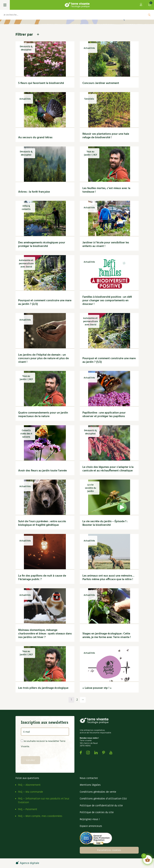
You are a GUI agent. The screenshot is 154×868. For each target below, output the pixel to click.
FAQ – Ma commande (31, 792)
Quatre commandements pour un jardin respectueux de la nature (43, 415)
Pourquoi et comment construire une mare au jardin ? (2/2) (45, 302)
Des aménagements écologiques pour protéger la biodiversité (42, 244)
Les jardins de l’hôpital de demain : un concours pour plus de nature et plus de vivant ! (43, 358)
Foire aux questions (27, 778)
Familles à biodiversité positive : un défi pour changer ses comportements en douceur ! (107, 301)
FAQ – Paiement (28, 809)
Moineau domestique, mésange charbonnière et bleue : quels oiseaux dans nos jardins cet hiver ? (45, 634)
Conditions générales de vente (98, 792)
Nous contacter (89, 778)
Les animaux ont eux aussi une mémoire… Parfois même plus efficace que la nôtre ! (108, 578)
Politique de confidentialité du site (101, 806)
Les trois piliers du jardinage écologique (43, 688)
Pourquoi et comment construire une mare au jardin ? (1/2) (109, 360)
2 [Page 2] (77, 700)
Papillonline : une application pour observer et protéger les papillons (104, 415)
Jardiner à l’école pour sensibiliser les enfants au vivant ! (106, 244)
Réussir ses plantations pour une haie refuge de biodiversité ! (106, 136)
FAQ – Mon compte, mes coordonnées (40, 816)
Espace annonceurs (91, 826)
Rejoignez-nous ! (90, 819)
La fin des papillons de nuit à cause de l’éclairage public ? (42, 578)
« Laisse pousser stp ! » (97, 688)
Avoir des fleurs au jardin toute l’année (42, 471)
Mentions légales (90, 785)
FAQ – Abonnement (29, 785)
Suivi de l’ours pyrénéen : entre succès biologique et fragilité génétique (42, 523)
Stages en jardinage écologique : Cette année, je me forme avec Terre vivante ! (107, 635)
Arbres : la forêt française (34, 192)
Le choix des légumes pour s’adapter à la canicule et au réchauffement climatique (108, 469)
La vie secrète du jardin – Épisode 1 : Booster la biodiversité (105, 523)
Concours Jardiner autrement (101, 83)
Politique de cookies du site (97, 812)
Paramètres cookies (109, 850)
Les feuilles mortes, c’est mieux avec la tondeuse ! (106, 190)
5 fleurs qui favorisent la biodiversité (41, 83)
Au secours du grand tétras (35, 138)
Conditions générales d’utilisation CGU (103, 799)
